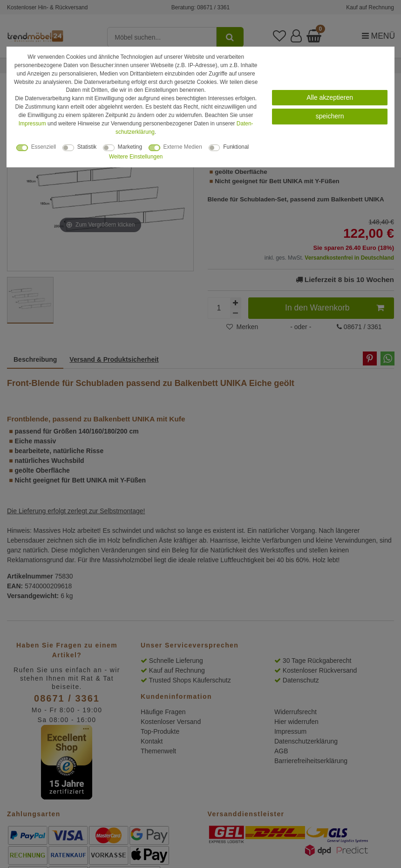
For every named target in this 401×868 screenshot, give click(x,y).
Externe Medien (183, 147)
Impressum (32, 124)
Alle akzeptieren (330, 97)
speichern (330, 116)
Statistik (87, 147)
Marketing (130, 147)
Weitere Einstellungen (136, 157)
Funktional (236, 147)
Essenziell (44, 147)
